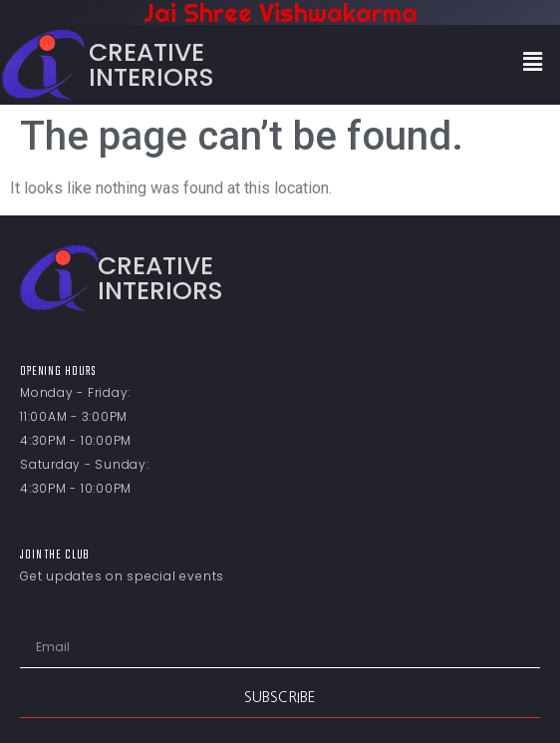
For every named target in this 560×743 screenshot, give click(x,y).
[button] (533, 62)
